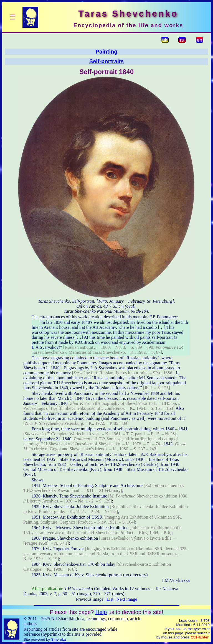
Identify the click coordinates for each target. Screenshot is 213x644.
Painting (107, 52)
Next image (127, 599)
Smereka (58, 639)
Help (101, 612)
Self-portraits (106, 61)
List (110, 599)
